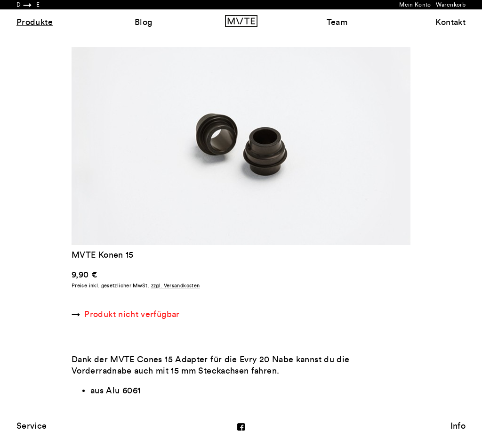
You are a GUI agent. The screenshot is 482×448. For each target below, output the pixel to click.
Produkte (35, 22)
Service (32, 426)
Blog (143, 22)
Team (337, 22)
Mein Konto (415, 5)
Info (458, 426)
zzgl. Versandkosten (176, 286)
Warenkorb (451, 5)
